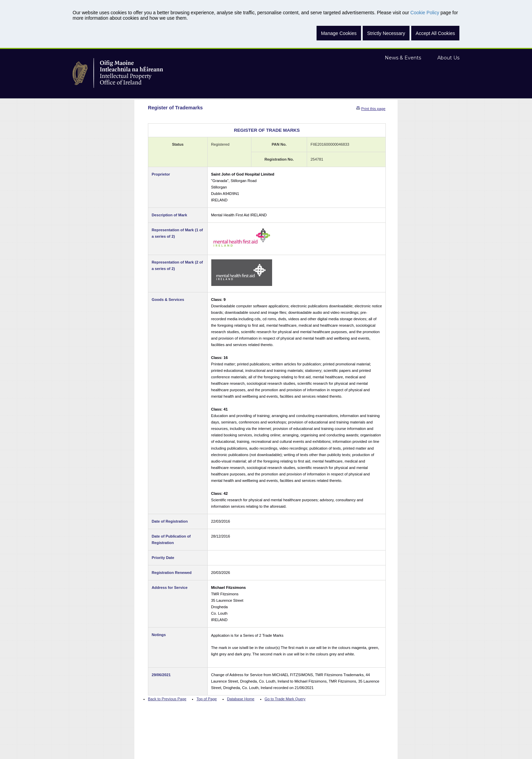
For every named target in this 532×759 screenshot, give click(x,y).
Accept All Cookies (435, 33)
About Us (448, 58)
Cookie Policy (425, 13)
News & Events (403, 58)
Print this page (373, 109)
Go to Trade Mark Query (285, 699)
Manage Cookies (339, 33)
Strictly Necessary (386, 33)
